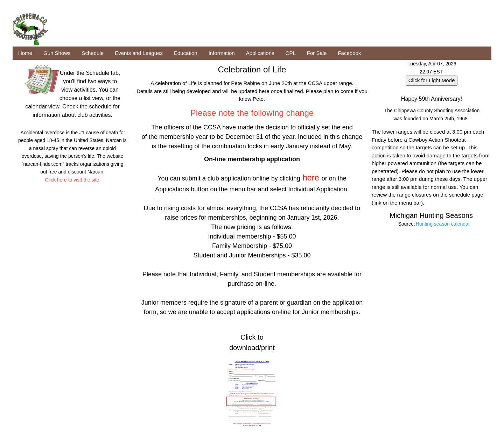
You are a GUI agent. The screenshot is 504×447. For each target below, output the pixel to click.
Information (222, 53)
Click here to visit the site (72, 180)
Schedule (93, 53)
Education (186, 53)
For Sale (317, 53)
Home (25, 53)
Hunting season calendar (443, 224)
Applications (260, 53)
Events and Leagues (139, 53)
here (311, 178)
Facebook (349, 53)
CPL (291, 53)
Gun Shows (57, 53)
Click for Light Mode (432, 80)
